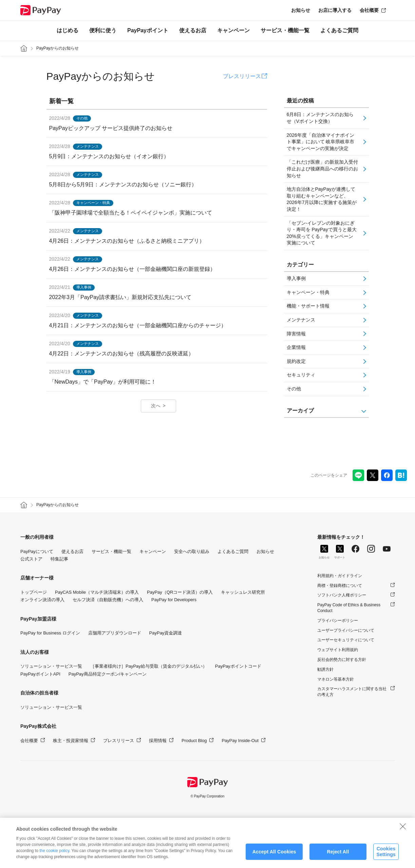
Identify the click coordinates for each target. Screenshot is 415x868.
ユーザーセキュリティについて (346, 640)
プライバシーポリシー (338, 621)
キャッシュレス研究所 (243, 592)
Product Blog (194, 741)
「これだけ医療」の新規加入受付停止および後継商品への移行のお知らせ (322, 169)
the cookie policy (54, 857)
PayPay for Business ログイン (50, 633)
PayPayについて (37, 551)
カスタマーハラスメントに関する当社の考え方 (352, 692)
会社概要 (369, 10)
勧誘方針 (325, 669)
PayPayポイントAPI (40, 674)
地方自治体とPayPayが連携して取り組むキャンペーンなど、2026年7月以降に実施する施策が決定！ (322, 199)
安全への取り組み (192, 551)
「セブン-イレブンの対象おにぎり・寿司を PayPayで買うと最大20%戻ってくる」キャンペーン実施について (322, 233)
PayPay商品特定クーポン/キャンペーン (108, 674)
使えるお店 (193, 30)
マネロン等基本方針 (336, 679)
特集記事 (59, 559)
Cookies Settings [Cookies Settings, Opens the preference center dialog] (386, 858)
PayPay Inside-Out (240, 741)
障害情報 (296, 334)
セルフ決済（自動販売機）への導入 (108, 600)
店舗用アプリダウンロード (115, 633)
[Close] (403, 832)
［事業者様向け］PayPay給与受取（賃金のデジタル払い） (149, 666)
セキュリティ (301, 375)
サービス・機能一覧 (285, 30)
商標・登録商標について (340, 586)
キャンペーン (233, 30)
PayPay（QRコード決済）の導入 (180, 592)
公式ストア (31, 559)
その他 (294, 389)
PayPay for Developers (174, 600)
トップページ (34, 592)
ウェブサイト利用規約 (338, 650)
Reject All (338, 858)
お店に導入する (335, 10)
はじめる (68, 30)
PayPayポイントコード (238, 666)
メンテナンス (301, 320)
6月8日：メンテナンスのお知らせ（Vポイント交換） (320, 118)
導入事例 (296, 278)
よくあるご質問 (339, 30)
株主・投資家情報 (71, 741)
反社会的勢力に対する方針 (342, 660)
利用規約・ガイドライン (340, 576)
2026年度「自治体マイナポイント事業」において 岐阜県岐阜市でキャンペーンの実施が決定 (321, 142)
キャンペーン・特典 (308, 292)
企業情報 (296, 347)
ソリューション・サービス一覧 (51, 666)
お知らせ (301, 10)
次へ (156, 406)
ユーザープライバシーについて (346, 630)
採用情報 (158, 741)
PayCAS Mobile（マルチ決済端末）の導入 (97, 592)
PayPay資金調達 (166, 633)
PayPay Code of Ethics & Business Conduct (349, 608)
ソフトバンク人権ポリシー (342, 595)
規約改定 (296, 361)
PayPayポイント (148, 30)
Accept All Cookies (274, 858)
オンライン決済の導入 (42, 600)
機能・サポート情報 (308, 306)
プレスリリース (242, 76)
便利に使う (103, 30)
